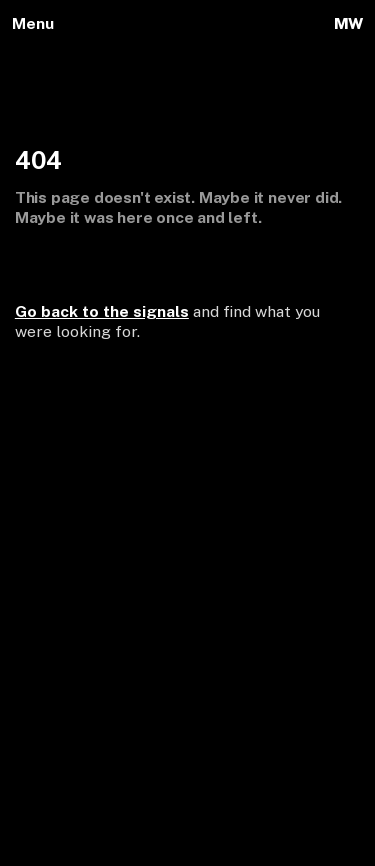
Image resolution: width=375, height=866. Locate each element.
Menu (33, 23)
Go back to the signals (102, 311)
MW (348, 23)
